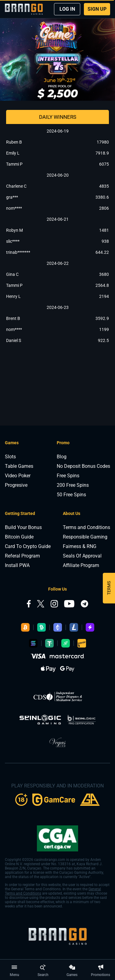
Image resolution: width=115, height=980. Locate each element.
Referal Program (22, 556)
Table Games (19, 466)
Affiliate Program (81, 565)
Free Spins (68, 476)
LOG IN (67, 9)
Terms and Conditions (86, 527)
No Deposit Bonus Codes (83, 466)
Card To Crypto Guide (28, 546)
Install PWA (17, 565)
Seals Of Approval (82, 556)
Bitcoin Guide (19, 537)
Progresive (16, 485)
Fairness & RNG (80, 546)
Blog (62, 457)
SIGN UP (97, 9)
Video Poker (18, 476)
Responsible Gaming (85, 537)
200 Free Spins (73, 485)
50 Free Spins (71, 495)
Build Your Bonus (23, 527)
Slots (10, 457)
